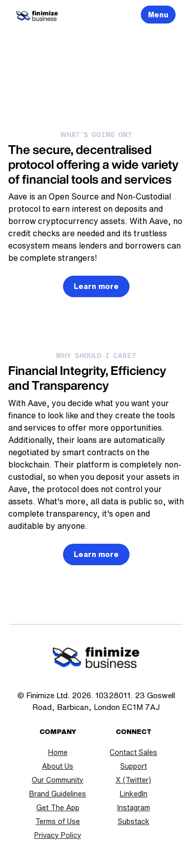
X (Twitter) (133, 780)
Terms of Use (58, 821)
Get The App (58, 808)
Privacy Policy (58, 835)
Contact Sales (133, 752)
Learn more (96, 286)
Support (134, 766)
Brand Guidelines (58, 794)
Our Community (58, 780)
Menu (158, 15)
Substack (134, 821)
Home (58, 752)
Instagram (134, 808)
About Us (58, 766)
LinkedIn (134, 794)
